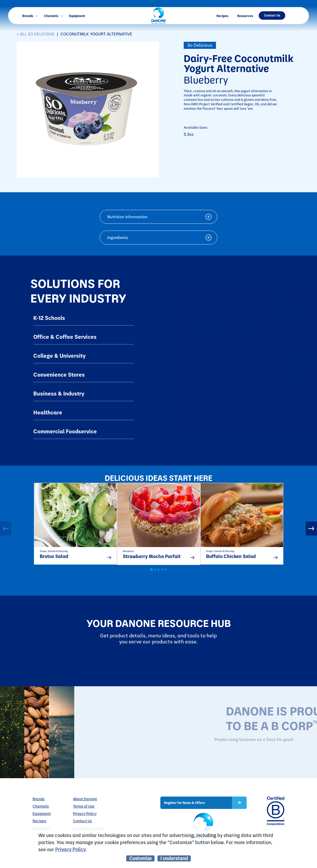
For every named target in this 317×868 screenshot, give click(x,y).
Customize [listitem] (140, 858)
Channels (53, 16)
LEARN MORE (235, 776)
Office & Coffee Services (65, 336)
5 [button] (165, 576)
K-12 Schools (49, 318)
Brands (30, 16)
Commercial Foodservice (65, 431)
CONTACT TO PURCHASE (219, 154)
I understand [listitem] (174, 858)
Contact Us (272, 15)
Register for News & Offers (184, 820)
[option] (75, 527)
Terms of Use (84, 824)
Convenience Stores (59, 374)
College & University (59, 355)
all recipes (163, 590)
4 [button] (162, 576)
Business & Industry (59, 393)
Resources (245, 16)
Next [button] (311, 531)
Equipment (77, 16)
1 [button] (152, 576)
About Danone (85, 816)
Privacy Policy (70, 849)
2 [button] (155, 576)
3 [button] (158, 576)
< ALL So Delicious (35, 34)
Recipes (222, 16)
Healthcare (48, 412)
